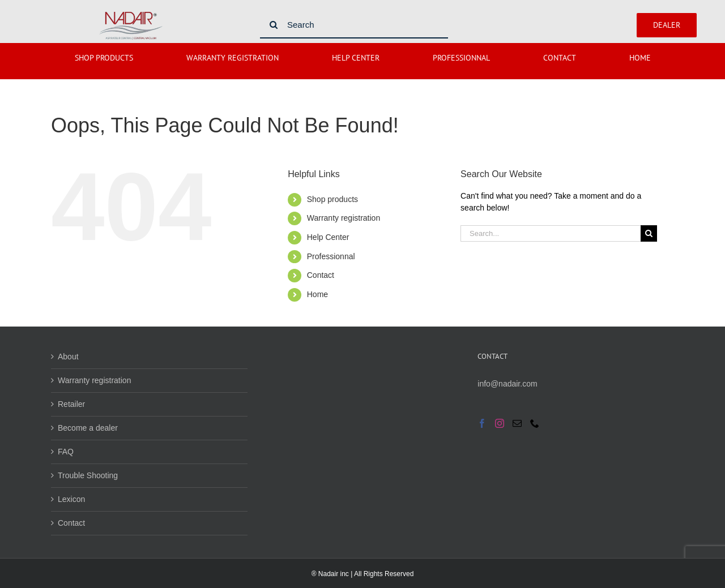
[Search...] (551, 233)
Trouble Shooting (88, 475)
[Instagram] (500, 423)
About (68, 357)
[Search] (354, 25)
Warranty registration (344, 218)
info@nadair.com (507, 384)
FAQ (66, 452)
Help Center (328, 237)
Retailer (71, 404)
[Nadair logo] (131, 14)
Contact (321, 275)
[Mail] (517, 423)
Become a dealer (88, 428)
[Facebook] (482, 423)
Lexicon (71, 499)
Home (317, 294)
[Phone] (535, 423)
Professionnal (331, 256)
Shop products (332, 199)
